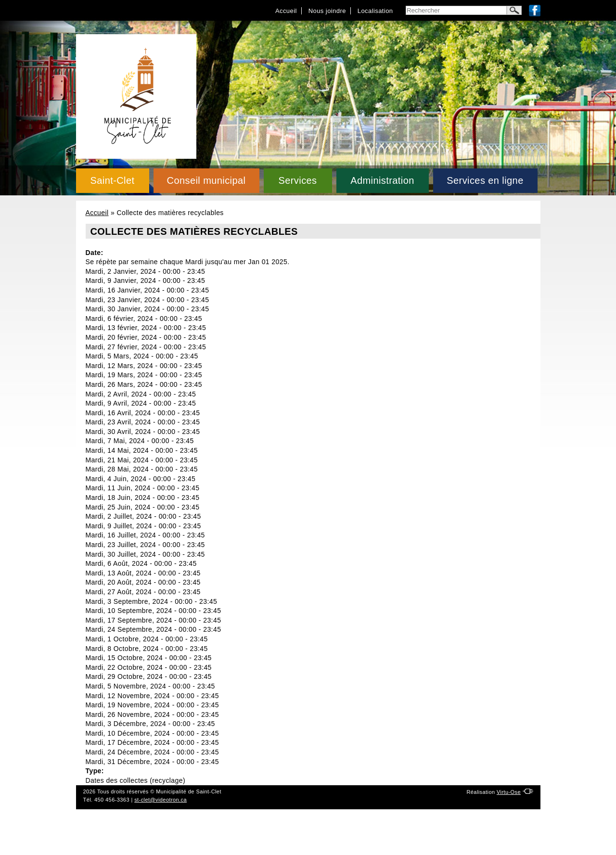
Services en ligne (485, 180)
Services (297, 180)
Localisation (375, 11)
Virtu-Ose (509, 792)
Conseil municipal (206, 180)
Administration (382, 180)
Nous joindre (327, 11)
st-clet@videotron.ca (160, 800)
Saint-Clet (112, 180)
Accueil (286, 11)
